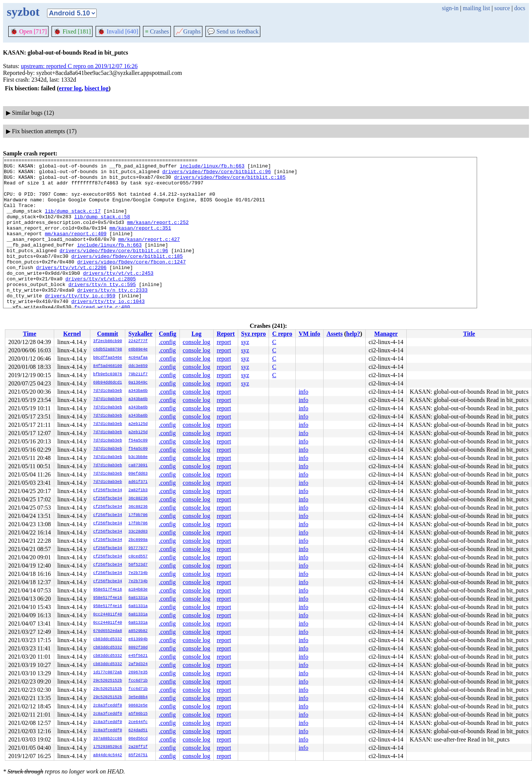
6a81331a (138, 598)
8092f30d (138, 648)
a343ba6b (138, 391)
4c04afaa (138, 358)
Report (226, 334)
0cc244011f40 (108, 615)
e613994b (138, 639)
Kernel (72, 334)
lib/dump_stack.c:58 (102, 229)
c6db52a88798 (108, 350)
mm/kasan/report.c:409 (76, 249)
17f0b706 (138, 515)
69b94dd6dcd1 (108, 383)
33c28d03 (138, 532)
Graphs (188, 31)
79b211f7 (138, 375)
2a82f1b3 (138, 490)
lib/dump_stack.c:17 (73, 222)
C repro (282, 334)
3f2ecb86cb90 (108, 341)
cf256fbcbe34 (108, 490)
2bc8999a (138, 540)
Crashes (157, 31)
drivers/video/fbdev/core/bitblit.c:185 (230, 181)
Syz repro (254, 334)
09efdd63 (138, 474)
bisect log (97, 88)
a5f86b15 (138, 714)
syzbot (23, 12)
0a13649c (138, 383)
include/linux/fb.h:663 (212, 168)
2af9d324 (138, 664)
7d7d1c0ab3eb (108, 391)
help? (353, 334)
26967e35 (138, 673)
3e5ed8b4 (138, 697)
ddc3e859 (138, 366)
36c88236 (138, 499)
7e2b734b (138, 573)
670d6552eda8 (108, 631)
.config (167, 342)
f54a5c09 (138, 441)
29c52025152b (108, 681)
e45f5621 (138, 656)
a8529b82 (138, 631)
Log (197, 334)
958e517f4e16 (108, 590)
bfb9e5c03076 (108, 375)
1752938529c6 (108, 747)
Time (30, 334)
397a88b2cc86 (108, 739)
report (224, 342)
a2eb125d (138, 424)
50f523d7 (138, 565)
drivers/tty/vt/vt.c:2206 (71, 290)
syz (245, 342)
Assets (335, 334)
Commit (108, 334)
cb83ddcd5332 (108, 639)
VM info (309, 334)
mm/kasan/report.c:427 (149, 256)
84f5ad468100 (108, 366)
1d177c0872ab (108, 673)
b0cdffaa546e (108, 358)
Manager (386, 334)
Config (167, 334)
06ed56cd (138, 739)
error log (70, 88)
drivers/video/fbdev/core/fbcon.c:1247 (131, 283)
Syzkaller (140, 334)
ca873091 (138, 466)
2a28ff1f (138, 747)
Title (469, 334)
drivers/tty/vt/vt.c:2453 (118, 297)
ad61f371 (138, 482)
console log (197, 342)
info (304, 392)
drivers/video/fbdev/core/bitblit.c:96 (217, 175)
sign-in (450, 8)
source (502, 8)
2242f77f (138, 341)
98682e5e (138, 706)
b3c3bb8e (138, 457)
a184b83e (138, 590)
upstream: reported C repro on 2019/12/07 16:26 (79, 66)
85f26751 (138, 755)
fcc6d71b (138, 681)
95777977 (138, 548)
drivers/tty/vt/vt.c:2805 (101, 303)
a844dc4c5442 (108, 755)
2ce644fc (138, 722)
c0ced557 (138, 557)
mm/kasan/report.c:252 (158, 236)
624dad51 (138, 731)
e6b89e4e (138, 350)
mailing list (476, 8)
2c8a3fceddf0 (108, 706)
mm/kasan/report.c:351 (140, 242)
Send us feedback (233, 31)
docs (520, 8)
